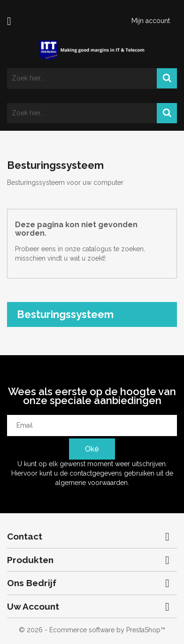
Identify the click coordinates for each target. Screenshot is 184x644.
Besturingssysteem (65, 314)
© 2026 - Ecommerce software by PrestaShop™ (92, 630)
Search (167, 79)
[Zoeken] (92, 79)
